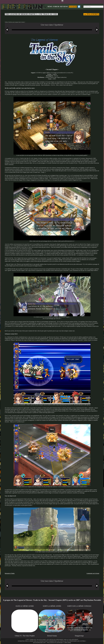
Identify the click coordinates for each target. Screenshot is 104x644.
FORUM (56, 7)
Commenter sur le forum (93, 573)
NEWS (50, 7)
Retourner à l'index (10, 573)
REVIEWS (64, 7)
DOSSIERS (73, 7)
